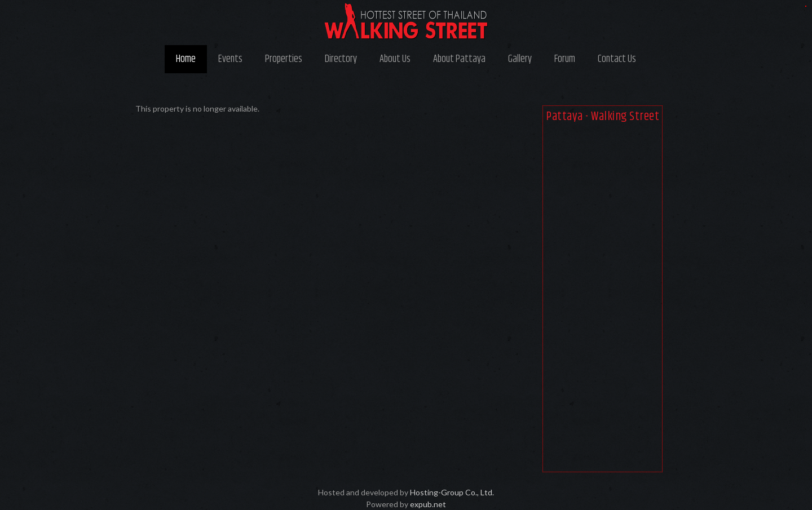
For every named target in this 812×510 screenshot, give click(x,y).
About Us (395, 59)
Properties (284, 59)
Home (186, 59)
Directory (341, 59)
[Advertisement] (603, 300)
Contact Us (617, 59)
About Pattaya (459, 59)
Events (230, 59)
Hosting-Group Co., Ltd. (452, 492)
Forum (565, 59)
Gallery (520, 59)
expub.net (428, 504)
